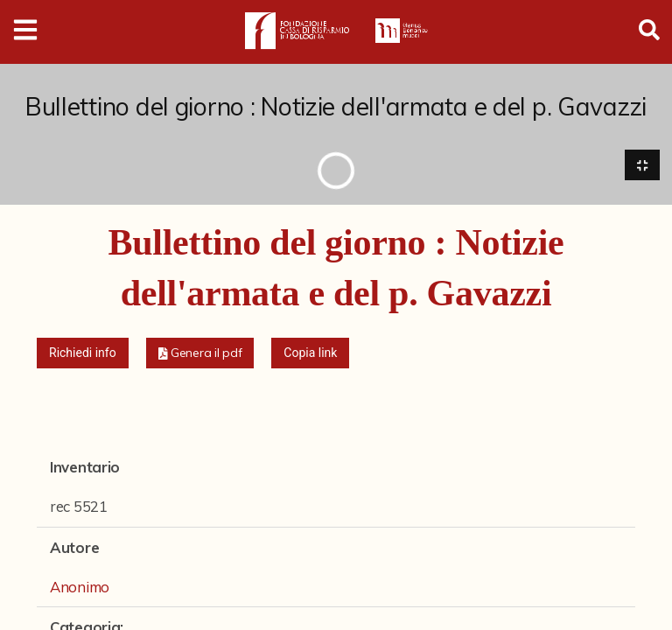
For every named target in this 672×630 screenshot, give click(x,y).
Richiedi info (83, 353)
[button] (200, 354)
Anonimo (80, 587)
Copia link (310, 353)
